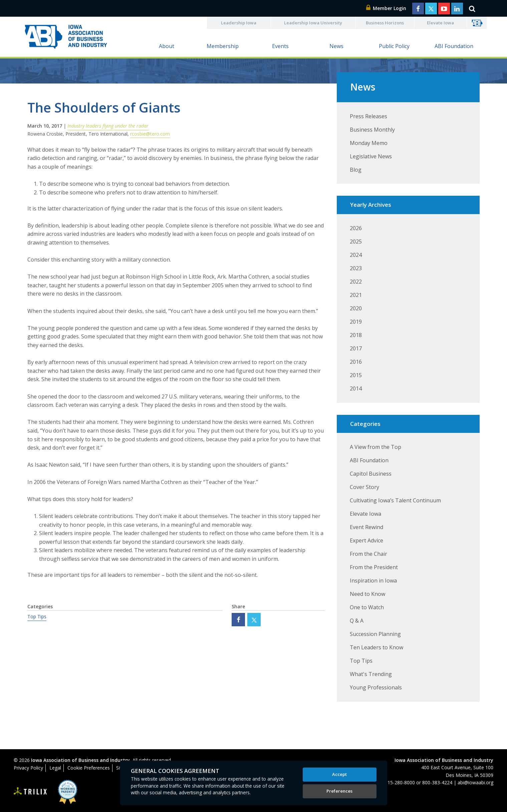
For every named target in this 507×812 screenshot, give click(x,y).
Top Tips (37, 616)
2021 (356, 295)
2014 (356, 388)
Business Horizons (385, 23)
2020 (356, 308)
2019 (356, 322)
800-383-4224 (437, 782)
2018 (356, 335)
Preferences (339, 791)
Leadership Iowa (239, 23)
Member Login (386, 8)
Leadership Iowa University (313, 23)
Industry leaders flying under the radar (108, 126)
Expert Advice (366, 540)
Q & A (357, 621)
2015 (356, 375)
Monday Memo (369, 143)
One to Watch (367, 607)
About (167, 46)
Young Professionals (376, 687)
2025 (356, 241)
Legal (55, 768)
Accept (339, 774)
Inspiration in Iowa (373, 581)
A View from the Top (375, 447)
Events (280, 46)
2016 (356, 362)
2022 (356, 282)
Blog (356, 170)
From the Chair (368, 554)
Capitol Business (371, 474)
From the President (374, 567)
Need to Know (367, 594)
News (336, 46)
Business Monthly (372, 130)
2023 (356, 268)
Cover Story (364, 487)
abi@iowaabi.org (475, 782)
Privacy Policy (28, 768)
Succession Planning (375, 634)
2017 (356, 348)
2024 (356, 255)
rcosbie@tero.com (150, 134)
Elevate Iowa (440, 23)
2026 (356, 228)
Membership (223, 46)
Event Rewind (366, 527)
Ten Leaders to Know (376, 647)
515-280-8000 (400, 782)
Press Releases (368, 116)
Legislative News (371, 156)
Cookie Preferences (89, 768)
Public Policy (394, 46)
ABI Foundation (454, 46)
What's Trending (371, 674)
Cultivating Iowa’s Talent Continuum (395, 500)
